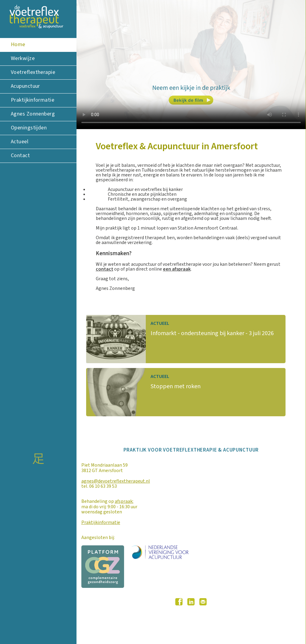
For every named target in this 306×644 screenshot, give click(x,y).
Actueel (20, 142)
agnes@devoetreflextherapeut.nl (116, 481)
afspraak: (124, 501)
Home (18, 44)
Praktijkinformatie (33, 100)
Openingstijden (29, 128)
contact (105, 269)
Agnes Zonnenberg (33, 114)
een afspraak (177, 269)
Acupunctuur (25, 86)
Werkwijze (23, 58)
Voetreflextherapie (33, 72)
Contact (20, 155)
